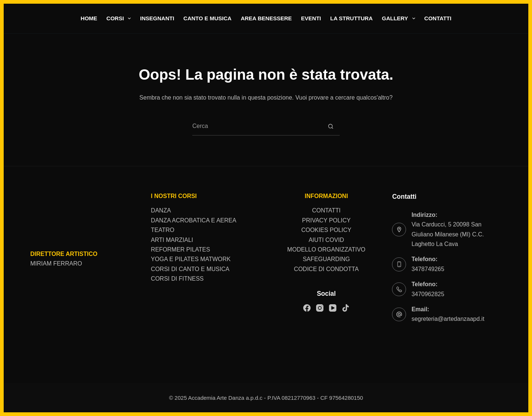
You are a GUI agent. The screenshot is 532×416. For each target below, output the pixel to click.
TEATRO (163, 230)
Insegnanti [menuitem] (157, 18)
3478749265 (428, 269)
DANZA (161, 210)
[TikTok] (346, 308)
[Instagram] (320, 308)
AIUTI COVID (326, 240)
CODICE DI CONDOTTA (326, 269)
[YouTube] (333, 308)
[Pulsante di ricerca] (330, 126)
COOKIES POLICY (326, 230)
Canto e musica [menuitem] (208, 18)
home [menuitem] (89, 18)
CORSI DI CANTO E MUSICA (190, 269)
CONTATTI (326, 210)
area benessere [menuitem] (266, 18)
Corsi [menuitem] (120, 18)
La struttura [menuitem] (351, 18)
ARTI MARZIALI (172, 240)
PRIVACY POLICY (326, 220)
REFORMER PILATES (181, 249)
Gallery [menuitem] (400, 18)
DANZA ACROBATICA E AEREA (194, 220)
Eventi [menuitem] (311, 18)
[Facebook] (307, 308)
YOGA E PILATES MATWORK (191, 259)
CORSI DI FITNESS (177, 279)
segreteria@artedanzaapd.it (448, 319)
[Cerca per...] (257, 126)
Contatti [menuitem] (438, 18)
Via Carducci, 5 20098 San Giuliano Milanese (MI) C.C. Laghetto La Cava (448, 234)
